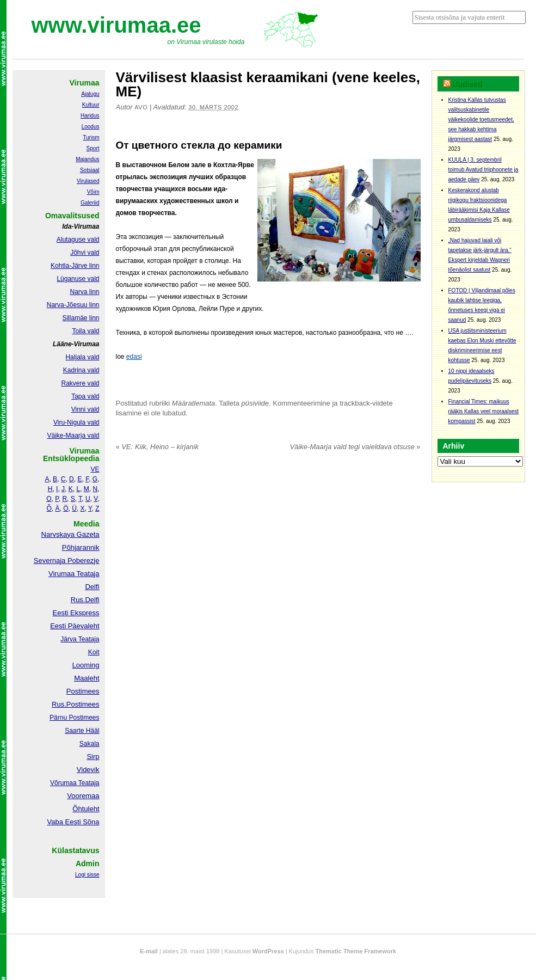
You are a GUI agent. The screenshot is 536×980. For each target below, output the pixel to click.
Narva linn (84, 292)
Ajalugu (90, 94)
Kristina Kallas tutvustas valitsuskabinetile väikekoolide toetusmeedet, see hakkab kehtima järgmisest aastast (481, 120)
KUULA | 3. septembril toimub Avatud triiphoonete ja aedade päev (483, 170)
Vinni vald (85, 409)
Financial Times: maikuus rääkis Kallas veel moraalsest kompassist (484, 411)
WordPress (268, 951)
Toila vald (85, 331)
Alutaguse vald (78, 240)
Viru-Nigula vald (76, 422)
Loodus (91, 127)
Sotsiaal (90, 170)
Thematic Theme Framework (356, 951)
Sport (93, 148)
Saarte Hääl (82, 731)
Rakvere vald (80, 383)
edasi (134, 357)
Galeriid (90, 203)
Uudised (467, 84)
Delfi (92, 587)
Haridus (90, 116)
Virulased (88, 181)
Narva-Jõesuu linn (73, 305)
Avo (141, 107)
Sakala (90, 744)
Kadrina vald (81, 370)
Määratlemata (193, 403)
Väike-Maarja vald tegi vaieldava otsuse (355, 447)
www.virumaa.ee (116, 25)
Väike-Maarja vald (73, 436)
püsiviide (255, 403)
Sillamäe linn (81, 318)
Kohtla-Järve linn (75, 266)
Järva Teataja (80, 639)
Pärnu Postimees (74, 718)
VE (95, 469)
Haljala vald (82, 357)
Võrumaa (63, 783)
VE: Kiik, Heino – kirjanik (157, 447)
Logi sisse (87, 875)
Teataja (88, 783)
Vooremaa (83, 796)
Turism (91, 137)
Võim (93, 192)
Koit (94, 652)
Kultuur (91, 105)
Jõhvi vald (85, 253)
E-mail (149, 951)
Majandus (87, 159)
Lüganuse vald (78, 279)
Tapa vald (85, 396)
